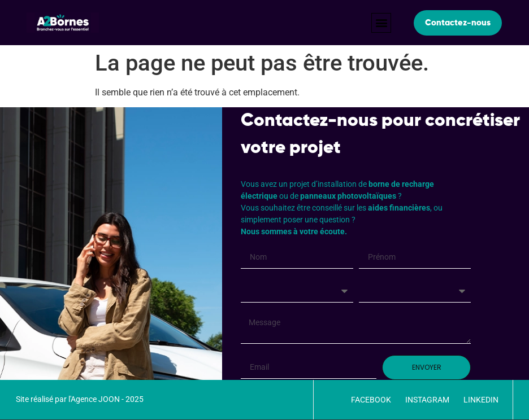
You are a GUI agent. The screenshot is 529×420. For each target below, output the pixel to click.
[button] (381, 23)
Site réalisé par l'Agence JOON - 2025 (80, 399)
